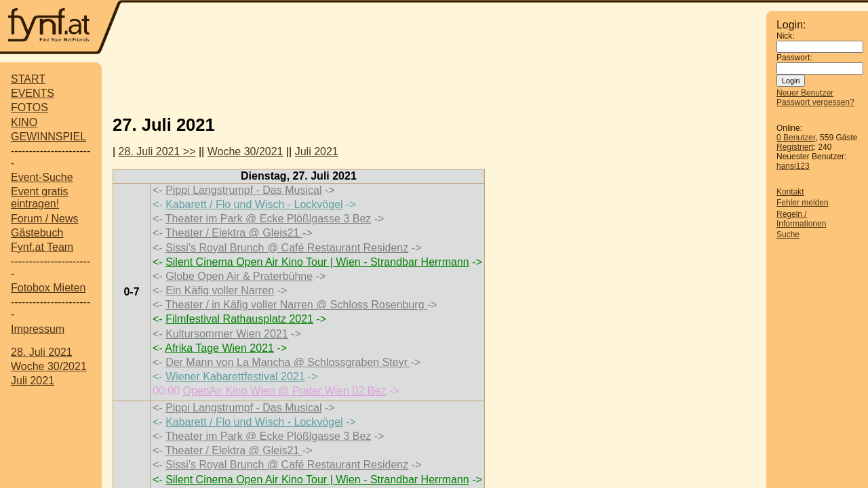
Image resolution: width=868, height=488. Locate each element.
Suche (788, 235)
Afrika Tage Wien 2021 (219, 348)
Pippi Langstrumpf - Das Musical (243, 190)
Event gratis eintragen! (39, 198)
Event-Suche (42, 177)
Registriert (795, 147)
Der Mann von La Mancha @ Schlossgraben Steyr (288, 362)
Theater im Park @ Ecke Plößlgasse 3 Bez (268, 219)
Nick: (786, 36)
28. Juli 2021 (42, 352)
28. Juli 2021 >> (157, 151)
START (28, 79)
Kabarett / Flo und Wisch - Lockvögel (254, 204)
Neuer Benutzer (805, 93)
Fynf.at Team (42, 247)
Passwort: (794, 58)
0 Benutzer (796, 138)
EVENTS (33, 93)
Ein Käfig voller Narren (220, 290)
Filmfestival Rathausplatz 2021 (239, 319)
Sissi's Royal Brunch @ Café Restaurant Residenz (287, 248)
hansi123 (793, 166)
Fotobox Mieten (48, 288)
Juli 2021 (33, 381)
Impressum (38, 329)
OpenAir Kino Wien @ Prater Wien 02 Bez (284, 391)
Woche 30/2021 (49, 366)
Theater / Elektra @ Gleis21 (234, 233)
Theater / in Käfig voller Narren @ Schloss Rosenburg (296, 305)
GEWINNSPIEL (48, 137)
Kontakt (790, 192)
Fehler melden (803, 203)
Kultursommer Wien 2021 (227, 334)
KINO (24, 122)
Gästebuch (37, 233)
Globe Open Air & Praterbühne (239, 276)
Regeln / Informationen (801, 219)
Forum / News (45, 219)
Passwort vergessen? (815, 102)
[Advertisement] (434, 83)
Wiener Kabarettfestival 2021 (235, 377)
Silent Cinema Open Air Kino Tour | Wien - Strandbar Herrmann (317, 262)
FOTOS (29, 107)
